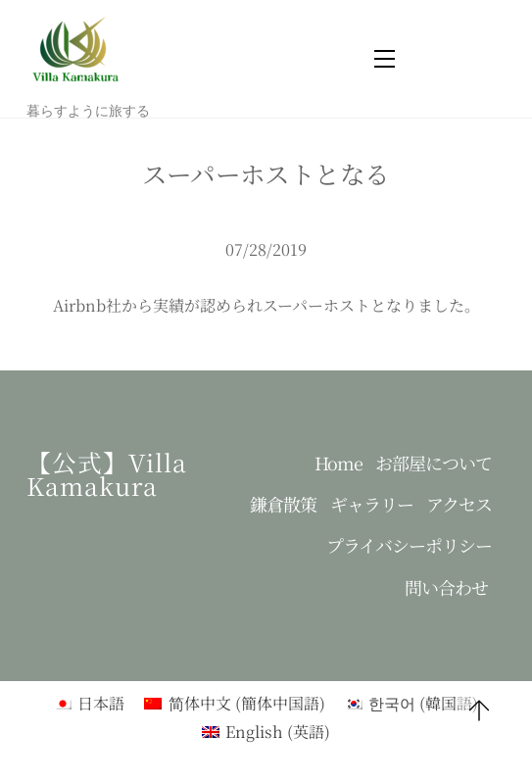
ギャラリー (372, 504)
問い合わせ (446, 587)
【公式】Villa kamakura (107, 474)
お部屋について (434, 463)
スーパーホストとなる (266, 173)
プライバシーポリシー (409, 545)
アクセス (459, 504)
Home (339, 463)
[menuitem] (89, 703)
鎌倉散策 (283, 504)
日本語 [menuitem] (101, 703)
